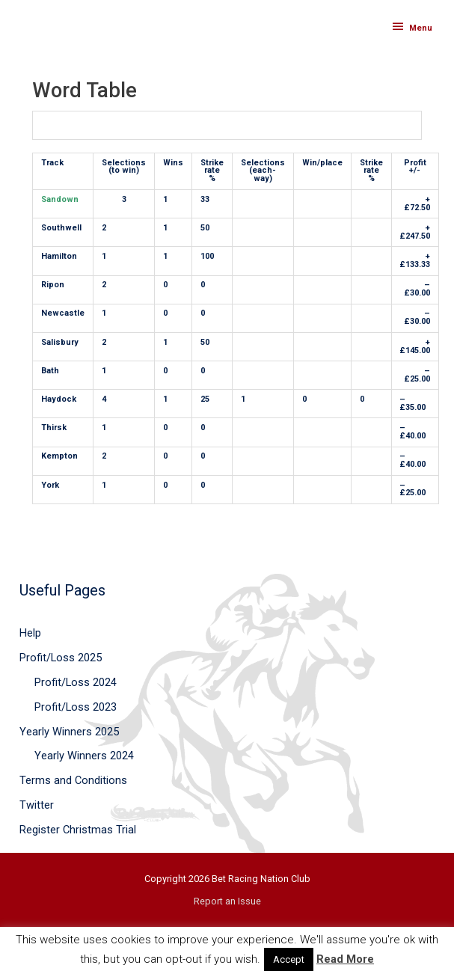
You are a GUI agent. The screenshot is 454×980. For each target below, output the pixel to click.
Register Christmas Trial (78, 830)
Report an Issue (227, 901)
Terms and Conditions (73, 780)
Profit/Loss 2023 (76, 707)
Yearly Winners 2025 (69, 732)
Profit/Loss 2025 (61, 658)
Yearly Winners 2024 (84, 756)
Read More (345, 959)
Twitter (37, 805)
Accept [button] (289, 959)
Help (30, 633)
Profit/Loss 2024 (76, 682)
